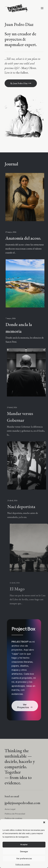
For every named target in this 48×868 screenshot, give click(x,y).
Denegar (24, 851)
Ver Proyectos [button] (25, 706)
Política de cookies (23, 864)
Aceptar (24, 844)
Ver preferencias (24, 858)
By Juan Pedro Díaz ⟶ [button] (21, 83)
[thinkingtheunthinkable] (16, 8)
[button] (44, 822)
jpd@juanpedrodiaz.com (22, 803)
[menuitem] (26, 809)
